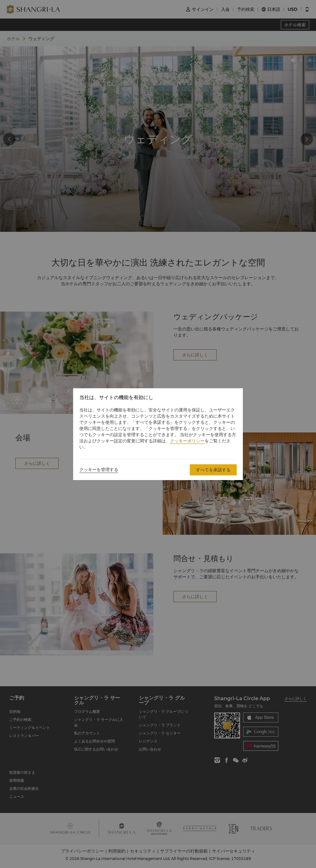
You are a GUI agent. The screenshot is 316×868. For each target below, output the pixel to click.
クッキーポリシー (187, 441)
